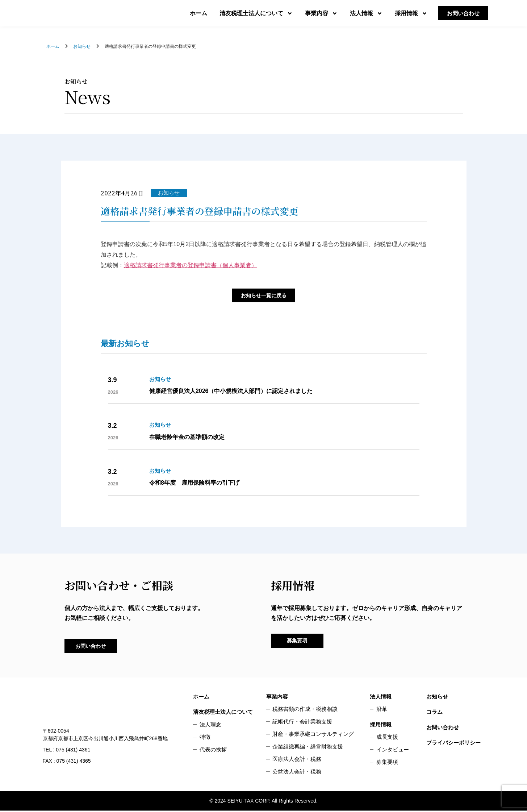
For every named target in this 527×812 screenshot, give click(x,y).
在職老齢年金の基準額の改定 (187, 438)
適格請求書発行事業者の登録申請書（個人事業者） (191, 265)
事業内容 (321, 13)
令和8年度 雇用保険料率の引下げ (194, 483)
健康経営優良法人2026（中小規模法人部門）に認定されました (231, 392)
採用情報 (411, 13)
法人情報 (366, 13)
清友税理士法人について (256, 13)
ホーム (198, 13)
